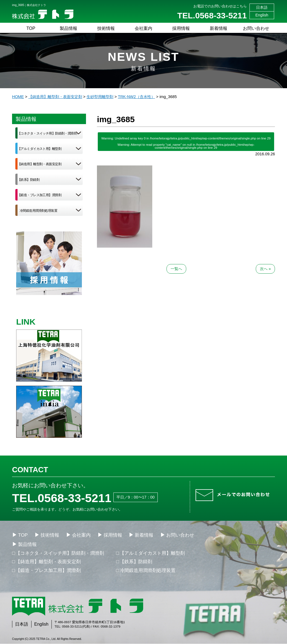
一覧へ (176, 269)
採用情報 (181, 28)
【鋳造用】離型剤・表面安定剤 (39, 164)
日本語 (262, 7)
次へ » (265, 269)
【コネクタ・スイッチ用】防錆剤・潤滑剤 (47, 133)
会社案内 (143, 28)
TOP (31, 28)
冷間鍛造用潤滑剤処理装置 (38, 211)
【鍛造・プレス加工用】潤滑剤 (39, 195)
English (262, 15)
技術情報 (106, 28)
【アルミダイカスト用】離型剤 (39, 149)
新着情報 (219, 28)
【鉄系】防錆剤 (28, 180)
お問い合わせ (256, 28)
